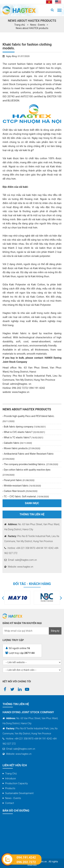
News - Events (37, 25)
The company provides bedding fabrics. (31, 464)
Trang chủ (11, 774)
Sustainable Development (19, 793)
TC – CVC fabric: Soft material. (26, 496)
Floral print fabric (19, 480)
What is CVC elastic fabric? (24, 432)
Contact (10, 803)
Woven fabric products (22, 448)
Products (10, 788)
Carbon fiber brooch (20, 491)
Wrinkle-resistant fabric (22, 486)
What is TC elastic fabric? (23, 437)
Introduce (10, 778)
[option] (17, 598)
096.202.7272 (26, 862)
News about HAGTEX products (32, 28)
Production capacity (16, 783)
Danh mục (32, 503)
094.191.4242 (26, 857)
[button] (3, 598)
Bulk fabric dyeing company (24, 427)
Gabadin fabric (18, 443)
